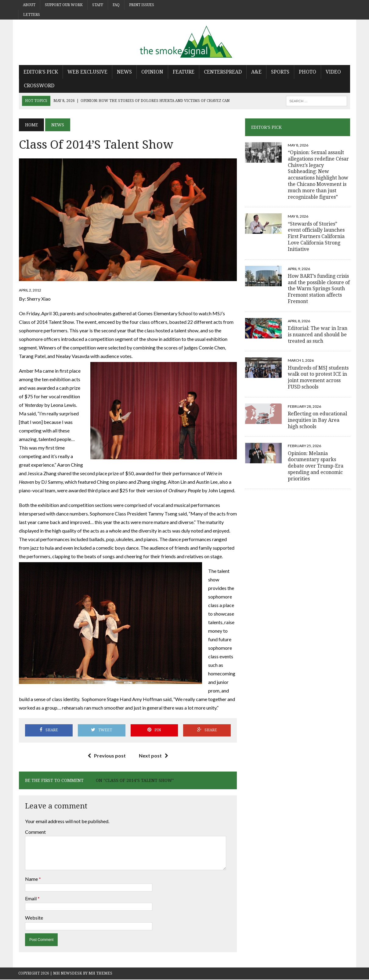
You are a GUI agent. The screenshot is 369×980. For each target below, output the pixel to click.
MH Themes (100, 974)
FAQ (116, 5)
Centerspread (222, 72)
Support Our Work (64, 5)
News (124, 72)
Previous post (107, 756)
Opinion (152, 72)
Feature (183, 72)
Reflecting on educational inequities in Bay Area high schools (318, 420)
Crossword (38, 86)
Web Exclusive (87, 72)
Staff (98, 5)
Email (31, 899)
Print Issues (142, 5)
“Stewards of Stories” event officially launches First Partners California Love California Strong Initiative (317, 237)
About (29, 5)
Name (31, 879)
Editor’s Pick (40, 72)
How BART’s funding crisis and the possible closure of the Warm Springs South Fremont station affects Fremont (319, 289)
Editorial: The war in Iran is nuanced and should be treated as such (318, 335)
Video (333, 72)
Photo (307, 72)
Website (33, 918)
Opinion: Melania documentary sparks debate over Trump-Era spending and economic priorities (316, 466)
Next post (154, 756)
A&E (256, 72)
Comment (35, 832)
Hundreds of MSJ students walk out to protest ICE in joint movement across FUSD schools (318, 377)
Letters (32, 15)
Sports (280, 72)
